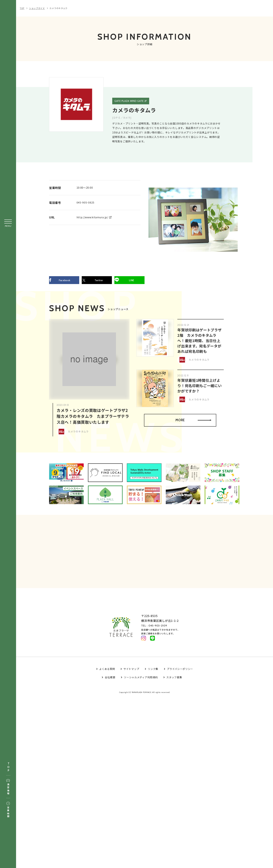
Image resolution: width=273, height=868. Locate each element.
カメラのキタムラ (58, 8)
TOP (8, 767)
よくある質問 (107, 671)
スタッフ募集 (174, 680)
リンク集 (153, 671)
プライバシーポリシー (180, 671)
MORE (193, 421)
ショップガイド (37, 8)
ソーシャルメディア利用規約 (141, 680)
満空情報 (8, 787)
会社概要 (110, 680)
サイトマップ (131, 671)
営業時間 (8, 810)
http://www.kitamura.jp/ (92, 217)
